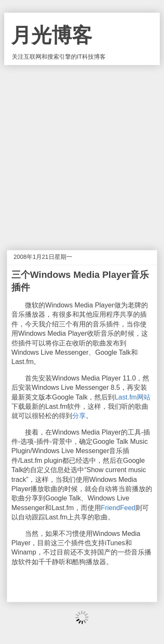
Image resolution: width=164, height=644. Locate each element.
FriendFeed (118, 508)
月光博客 (52, 35)
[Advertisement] (82, 151)
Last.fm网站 (132, 397)
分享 (79, 416)
